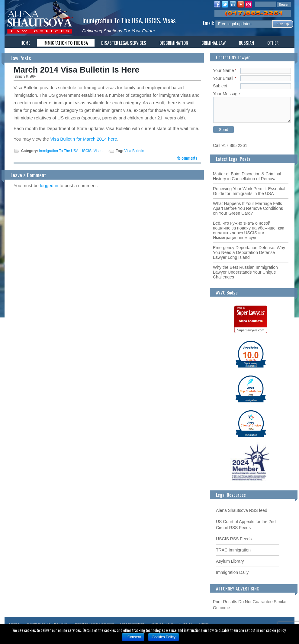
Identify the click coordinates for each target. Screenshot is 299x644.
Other (273, 43)
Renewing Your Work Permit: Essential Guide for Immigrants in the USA (249, 191)
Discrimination (174, 43)
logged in (49, 185)
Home (25, 43)
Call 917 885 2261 (230, 145)
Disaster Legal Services (124, 43)
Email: (209, 23)
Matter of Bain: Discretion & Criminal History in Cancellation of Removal (247, 176)
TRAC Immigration (233, 550)
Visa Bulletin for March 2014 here (84, 139)
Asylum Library (230, 561)
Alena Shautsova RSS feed (242, 510)
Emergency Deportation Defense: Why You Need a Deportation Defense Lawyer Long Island (249, 252)
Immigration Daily (232, 572)
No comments (187, 158)
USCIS (152, 20)
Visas (169, 20)
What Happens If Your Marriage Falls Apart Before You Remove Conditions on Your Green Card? (248, 208)
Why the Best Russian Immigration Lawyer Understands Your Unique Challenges (245, 272)
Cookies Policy (164, 637)
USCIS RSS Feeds (234, 539)
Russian (246, 43)
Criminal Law (214, 43)
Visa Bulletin (134, 151)
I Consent (133, 637)
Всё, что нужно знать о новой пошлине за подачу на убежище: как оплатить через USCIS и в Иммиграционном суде (249, 230)
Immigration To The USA (112, 20)
